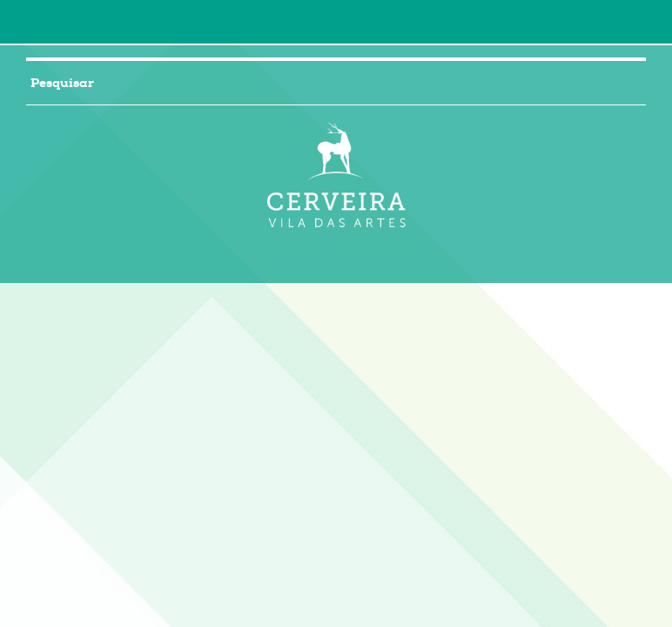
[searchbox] (315, 83)
